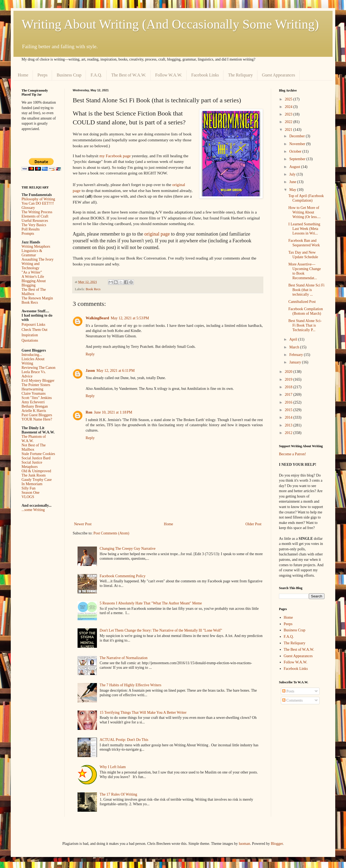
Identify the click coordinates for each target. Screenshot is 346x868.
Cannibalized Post (302, 302)
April (294, 339)
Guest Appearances (279, 75)
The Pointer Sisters (36, 385)
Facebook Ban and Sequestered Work (304, 243)
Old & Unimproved (36, 471)
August (295, 167)
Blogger (277, 844)
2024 (289, 107)
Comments (292, 700)
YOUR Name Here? (37, 419)
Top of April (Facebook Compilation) (306, 198)
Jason (90, 371)
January (296, 362)
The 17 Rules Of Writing (118, 794)
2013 (289, 425)
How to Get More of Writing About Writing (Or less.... (304, 212)
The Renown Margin (37, 298)
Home (23, 75)
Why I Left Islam (113, 767)
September (298, 159)
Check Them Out (34, 330)
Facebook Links (205, 75)
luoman (244, 844)
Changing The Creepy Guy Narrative (127, 549)
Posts (288, 691)
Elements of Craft (35, 216)
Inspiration (30, 335)
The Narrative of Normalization (124, 658)
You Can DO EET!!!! (38, 203)
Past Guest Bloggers (37, 415)
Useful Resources (35, 221)
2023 (289, 114)
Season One (31, 493)
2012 (289, 433)
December (297, 136)
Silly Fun (29, 488)
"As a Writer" (32, 272)
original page (157, 234)
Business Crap (69, 75)
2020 (289, 372)
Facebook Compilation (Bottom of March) (306, 311)
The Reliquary (240, 75)
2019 (289, 379)
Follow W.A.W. (169, 75)
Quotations (30, 340)
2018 (289, 387)
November (298, 144)
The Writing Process (37, 212)
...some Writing (33, 510)
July (293, 174)
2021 (289, 130)
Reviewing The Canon (39, 368)
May (293, 190)
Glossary (28, 208)
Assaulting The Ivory (38, 259)
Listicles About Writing (33, 361)
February (296, 355)
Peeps (42, 75)
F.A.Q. (96, 75)
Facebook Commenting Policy (123, 576)
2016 (289, 402)
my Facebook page (115, 156)
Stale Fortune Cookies (38, 454)
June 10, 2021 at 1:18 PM (113, 412)
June (293, 182)
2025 (289, 99)
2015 (289, 410)
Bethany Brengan (35, 406)
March (295, 347)
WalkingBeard (97, 318)
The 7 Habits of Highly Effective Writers (130, 685)
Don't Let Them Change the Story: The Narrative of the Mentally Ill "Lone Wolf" (161, 630)
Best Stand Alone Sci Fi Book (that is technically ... (306, 290)
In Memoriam (32, 484)
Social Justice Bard (36, 458)
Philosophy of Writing (38, 199)
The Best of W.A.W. (129, 75)
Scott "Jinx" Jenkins (37, 398)
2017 (289, 395)
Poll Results (31, 229)
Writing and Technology (31, 266)
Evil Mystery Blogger (38, 381)
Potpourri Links (33, 325)
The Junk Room (34, 475)
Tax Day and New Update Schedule (303, 255)
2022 (289, 122)
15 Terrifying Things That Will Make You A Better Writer (143, 713)
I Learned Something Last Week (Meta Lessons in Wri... (304, 229)
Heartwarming (32, 389)
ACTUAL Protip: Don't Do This (124, 740)
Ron (89, 412)
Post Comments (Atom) (111, 533)
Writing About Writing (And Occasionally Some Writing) (170, 24)
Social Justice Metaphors (32, 465)
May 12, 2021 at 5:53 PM (130, 318)
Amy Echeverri (33, 402)
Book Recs (93, 289)
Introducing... (32, 355)
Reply (90, 354)
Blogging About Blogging (34, 283)
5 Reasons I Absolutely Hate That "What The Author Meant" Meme (151, 603)
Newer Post (83, 524)
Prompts (28, 234)
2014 (289, 417)
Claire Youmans (34, 393)
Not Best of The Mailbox (34, 447)
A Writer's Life (33, 277)
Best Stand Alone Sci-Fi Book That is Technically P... (305, 325)
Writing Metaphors (36, 246)
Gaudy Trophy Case (37, 480)
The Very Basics (34, 225)
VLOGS (28, 497)
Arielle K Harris (34, 411)
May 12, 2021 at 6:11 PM (116, 371)
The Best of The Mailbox (34, 292)
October (296, 151)
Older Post (254, 524)
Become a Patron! (292, 454)
